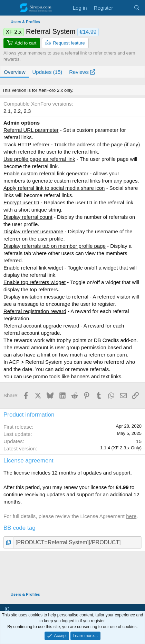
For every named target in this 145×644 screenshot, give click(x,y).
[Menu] (9, 8)
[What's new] (123, 8)
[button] (7, 609)
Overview (15, 72)
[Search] (137, 8)
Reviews (82, 72)
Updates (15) (47, 72)
